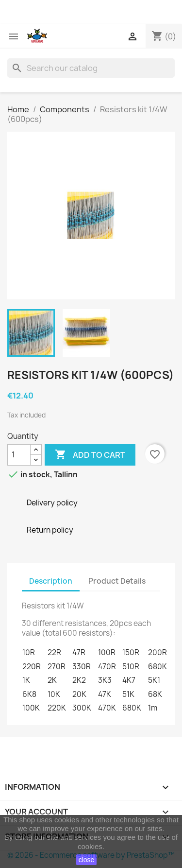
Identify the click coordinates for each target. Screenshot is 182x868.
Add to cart (90, 455)
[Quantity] (19, 455)
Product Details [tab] (117, 581)
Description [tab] (51, 581)
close (87, 860)
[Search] (91, 68)
